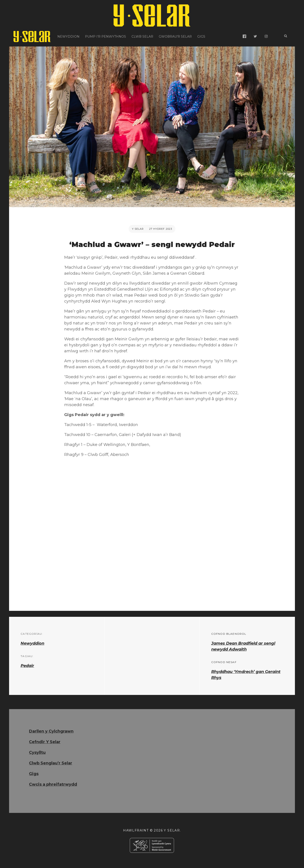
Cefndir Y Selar (45, 742)
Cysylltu (37, 752)
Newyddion (68, 37)
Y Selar (138, 229)
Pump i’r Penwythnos (106, 37)
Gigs (201, 37)
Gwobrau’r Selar (175, 37)
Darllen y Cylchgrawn (51, 731)
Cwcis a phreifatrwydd (53, 784)
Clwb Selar (142, 37)
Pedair (27, 666)
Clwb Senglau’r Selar (51, 763)
